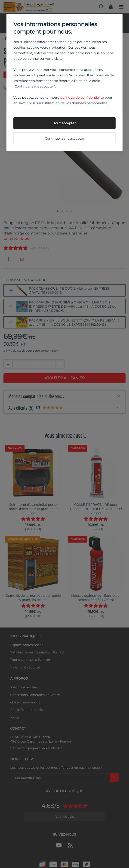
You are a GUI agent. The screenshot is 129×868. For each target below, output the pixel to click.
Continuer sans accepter (64, 138)
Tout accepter (64, 123)
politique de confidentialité (82, 97)
